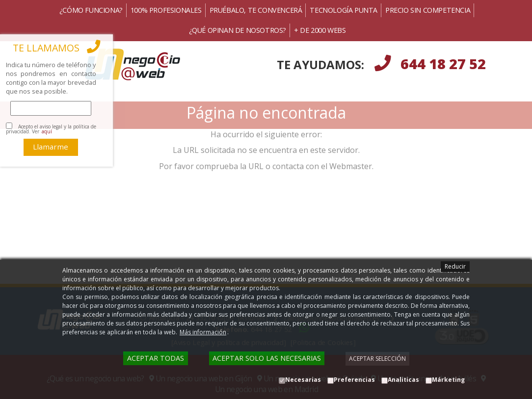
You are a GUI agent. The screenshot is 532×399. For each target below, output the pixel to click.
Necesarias (303, 380)
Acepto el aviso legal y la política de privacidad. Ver (51, 129)
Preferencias (354, 380)
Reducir (455, 266)
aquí (47, 131)
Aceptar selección (377, 359)
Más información (203, 332)
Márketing (448, 380)
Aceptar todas (156, 358)
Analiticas (403, 380)
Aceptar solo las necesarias (267, 358)
